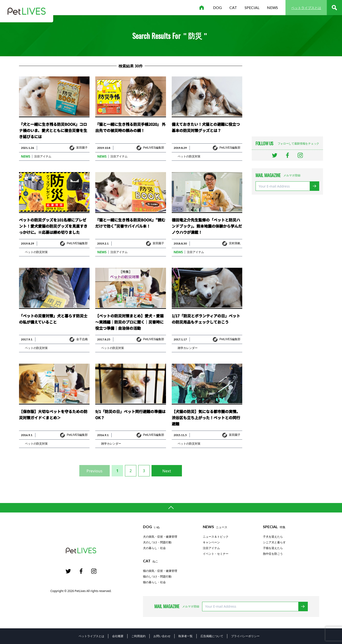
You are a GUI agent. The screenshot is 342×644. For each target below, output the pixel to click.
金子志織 (82, 339)
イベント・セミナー (216, 554)
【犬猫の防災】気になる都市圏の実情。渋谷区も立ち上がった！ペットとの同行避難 (206, 418)
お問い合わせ (162, 636)
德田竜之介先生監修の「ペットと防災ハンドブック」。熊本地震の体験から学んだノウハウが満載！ (207, 226)
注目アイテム (43, 156)
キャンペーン (211, 542)
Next (167, 471)
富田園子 (82, 148)
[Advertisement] (287, 95)
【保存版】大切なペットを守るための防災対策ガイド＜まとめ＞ (53, 414)
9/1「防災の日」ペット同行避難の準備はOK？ (130, 414)
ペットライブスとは (306, 8)
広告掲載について (212, 636)
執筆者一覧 (185, 636)
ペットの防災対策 (189, 156)
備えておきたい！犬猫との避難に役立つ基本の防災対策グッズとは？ (206, 127)
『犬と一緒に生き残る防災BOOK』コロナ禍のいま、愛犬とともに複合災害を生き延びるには (53, 130)
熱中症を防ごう (273, 554)
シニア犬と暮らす (274, 542)
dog (217, 7)
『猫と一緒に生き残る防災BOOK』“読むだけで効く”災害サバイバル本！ (130, 223)
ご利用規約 (138, 636)
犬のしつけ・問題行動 (157, 542)
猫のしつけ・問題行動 (157, 577)
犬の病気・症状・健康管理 (160, 537)
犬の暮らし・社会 (154, 548)
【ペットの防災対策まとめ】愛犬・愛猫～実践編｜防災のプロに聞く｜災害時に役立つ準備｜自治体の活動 (129, 322)
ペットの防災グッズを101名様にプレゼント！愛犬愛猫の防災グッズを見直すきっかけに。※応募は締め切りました (53, 226)
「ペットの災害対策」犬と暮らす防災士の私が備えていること (53, 319)
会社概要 (118, 636)
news (272, 7)
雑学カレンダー (188, 348)
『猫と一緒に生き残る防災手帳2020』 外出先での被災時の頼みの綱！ (130, 127)
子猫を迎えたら (273, 548)
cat (233, 7)
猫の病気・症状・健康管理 (160, 571)
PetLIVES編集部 (154, 148)
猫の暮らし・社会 (154, 582)
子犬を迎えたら (273, 537)
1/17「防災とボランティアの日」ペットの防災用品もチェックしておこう (206, 319)
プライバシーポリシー (245, 636)
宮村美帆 (235, 243)
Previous (94, 471)
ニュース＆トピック (216, 537)
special (252, 7)
